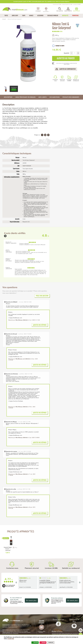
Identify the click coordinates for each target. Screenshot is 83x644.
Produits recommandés (71, 97)
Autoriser (14, 90)
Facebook (58, 624)
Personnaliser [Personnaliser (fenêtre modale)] (51, 643)
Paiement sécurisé (62, 80)
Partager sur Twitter (45, 135)
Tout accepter (35, 643)
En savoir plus (31, 600)
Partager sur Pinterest (48, 135)
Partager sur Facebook (42, 135)
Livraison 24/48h (69, 80)
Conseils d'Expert (42, 626)
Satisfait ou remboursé (76, 80)
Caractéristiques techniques (25, 97)
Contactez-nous (55, 80)
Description (8, 97)
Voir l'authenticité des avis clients (10, 586)
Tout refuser (43, 643)
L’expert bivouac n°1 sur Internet (10, 625)
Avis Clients (43, 97)
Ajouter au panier (66, 58)
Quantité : (67, 53)
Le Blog (74, 626)
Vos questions (55, 97)
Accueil (4, 19)
